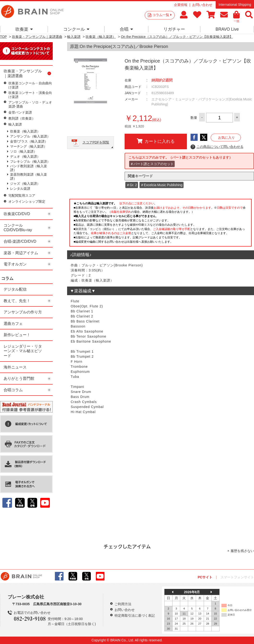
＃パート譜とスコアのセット (152, 164)
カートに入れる (156, 141)
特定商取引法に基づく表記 (135, 615)
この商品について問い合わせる (217, 147)
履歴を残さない (242, 551)
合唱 (126, 29)
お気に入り (226, 138)
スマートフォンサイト (237, 577)
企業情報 (181, 5)
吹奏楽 (24, 29)
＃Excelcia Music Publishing (161, 185)
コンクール (76, 29)
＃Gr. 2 (132, 185)
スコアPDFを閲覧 (96, 142)
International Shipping (235, 5)
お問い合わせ (202, 5)
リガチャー (174, 29)
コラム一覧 (162, 15)
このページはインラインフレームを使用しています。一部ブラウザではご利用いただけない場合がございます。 (161, 224)
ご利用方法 (123, 604)
